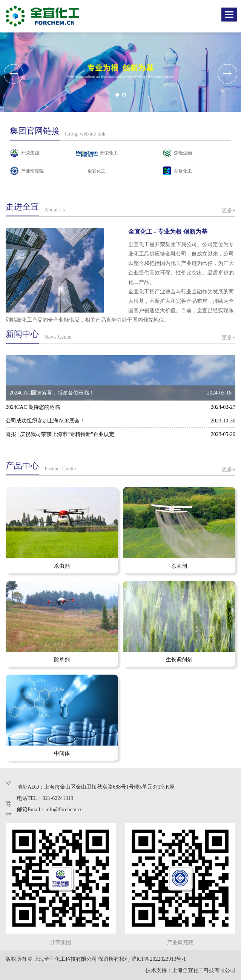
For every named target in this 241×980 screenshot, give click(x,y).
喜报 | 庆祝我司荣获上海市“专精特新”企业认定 (60, 434)
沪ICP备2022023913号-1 (159, 959)
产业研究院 (32, 171)
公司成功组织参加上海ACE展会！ (45, 421)
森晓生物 (183, 153)
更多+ (229, 210)
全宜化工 (97, 171)
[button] (117, 95)
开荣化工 (109, 153)
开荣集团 (30, 153)
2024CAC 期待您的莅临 (33, 407)
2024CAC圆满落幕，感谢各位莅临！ (54, 393)
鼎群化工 (183, 171)
